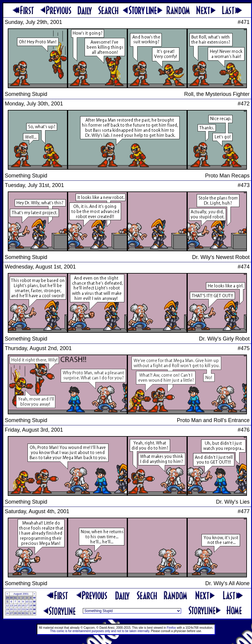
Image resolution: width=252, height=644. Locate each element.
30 (11, 598)
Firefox (171, 628)
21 (15, 609)
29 (7, 598)
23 (23, 609)
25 (31, 609)
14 (15, 605)
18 (31, 605)
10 (27, 602)
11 (31, 602)
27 (11, 613)
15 (19, 605)
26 (7, 613)
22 (19, 609)
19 (7, 609)
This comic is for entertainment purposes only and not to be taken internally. (100, 631)
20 (11, 609)
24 (27, 609)
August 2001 (21, 594)
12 (7, 605)
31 (15, 598)
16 (23, 605)
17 (27, 605)
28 (15, 613)
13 (11, 605)
